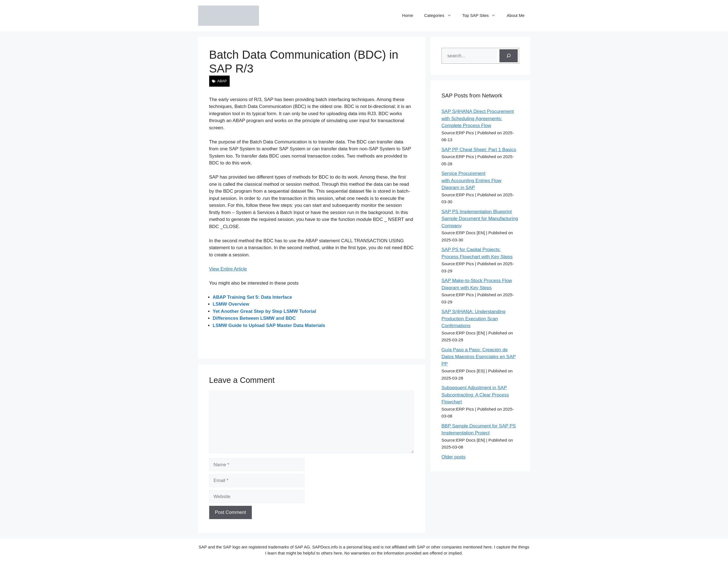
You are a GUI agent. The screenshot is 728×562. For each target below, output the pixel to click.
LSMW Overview (231, 304)
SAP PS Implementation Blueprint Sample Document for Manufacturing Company (480, 219)
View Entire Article (228, 269)
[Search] (509, 56)
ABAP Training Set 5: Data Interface (252, 297)
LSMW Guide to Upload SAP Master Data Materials (269, 325)
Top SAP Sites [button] (482, 16)
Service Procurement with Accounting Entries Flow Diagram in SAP (471, 181)
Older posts (454, 457)
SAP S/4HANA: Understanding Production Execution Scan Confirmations (474, 319)
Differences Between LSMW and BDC (254, 318)
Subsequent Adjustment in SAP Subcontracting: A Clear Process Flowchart (475, 395)
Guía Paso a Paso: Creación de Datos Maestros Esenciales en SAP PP (479, 357)
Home (408, 15)
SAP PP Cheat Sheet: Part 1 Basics (479, 150)
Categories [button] (441, 16)
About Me (515, 15)
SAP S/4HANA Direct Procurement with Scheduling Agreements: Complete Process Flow (478, 118)
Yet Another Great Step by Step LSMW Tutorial (265, 311)
